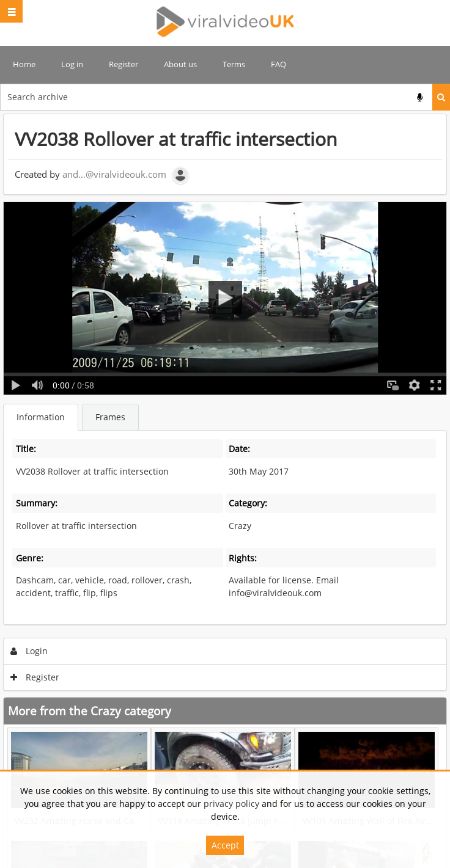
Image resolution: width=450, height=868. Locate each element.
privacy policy (231, 804)
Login (29, 651)
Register (124, 64)
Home (24, 64)
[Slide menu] (11, 11)
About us (180, 64)
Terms (234, 64)
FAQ (278, 64)
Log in (72, 64)
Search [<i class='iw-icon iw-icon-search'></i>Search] (441, 97)
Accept (225, 845)
